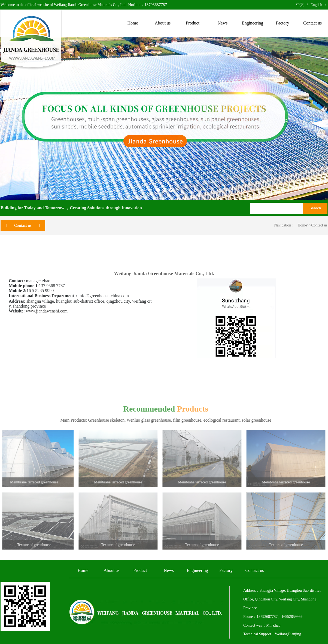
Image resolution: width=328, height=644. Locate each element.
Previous (19, 118)
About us (111, 570)
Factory (226, 570)
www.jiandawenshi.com (47, 311)
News (169, 570)
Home (302, 225)
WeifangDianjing (288, 634)
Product (140, 570)
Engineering (197, 570)
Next (309, 118)
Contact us (320, 225)
